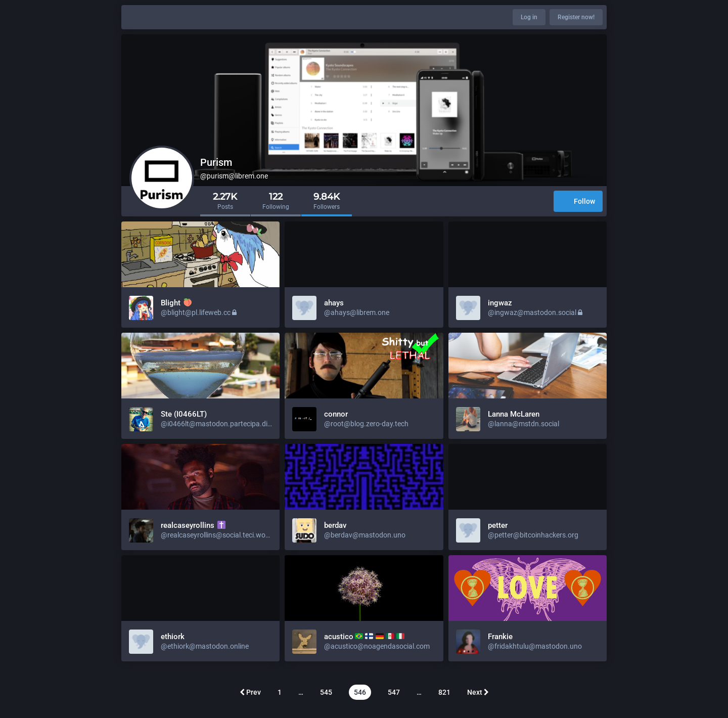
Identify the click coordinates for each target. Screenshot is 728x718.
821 (444, 692)
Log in (529, 17)
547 (394, 692)
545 (326, 692)
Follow (578, 202)
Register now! (576, 17)
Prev (250, 692)
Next (478, 692)
